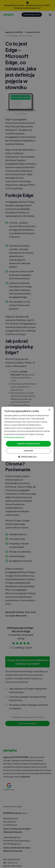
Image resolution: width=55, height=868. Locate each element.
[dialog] (27, 434)
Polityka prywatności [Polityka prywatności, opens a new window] (14, 437)
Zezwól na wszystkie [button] (28, 444)
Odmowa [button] (28, 451)
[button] (27, 457)
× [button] (49, 410)
